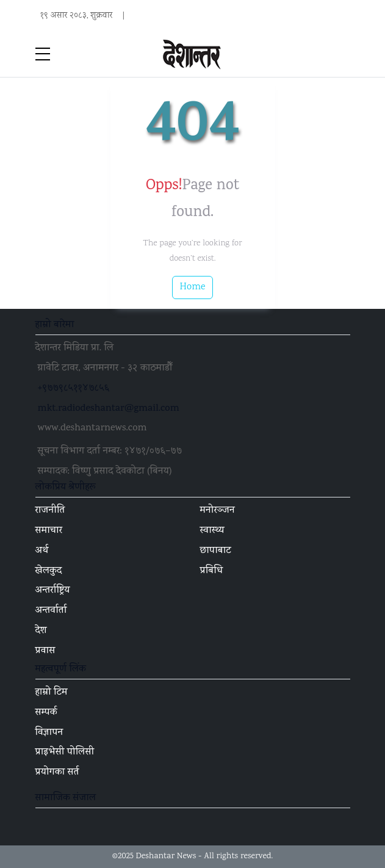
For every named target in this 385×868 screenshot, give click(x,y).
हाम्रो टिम (52, 693)
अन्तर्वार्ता (51, 611)
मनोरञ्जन (218, 511)
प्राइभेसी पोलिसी (65, 753)
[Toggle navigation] (343, 55)
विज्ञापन (49, 733)
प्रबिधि (212, 571)
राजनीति (50, 511)
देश (41, 631)
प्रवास (45, 651)
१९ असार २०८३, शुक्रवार (77, 16)
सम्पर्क (46, 713)
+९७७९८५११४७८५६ (74, 389)
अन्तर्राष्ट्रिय (53, 591)
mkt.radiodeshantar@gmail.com (109, 409)
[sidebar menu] (43, 55)
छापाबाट (216, 551)
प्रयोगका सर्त (57, 773)
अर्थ (42, 551)
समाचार (49, 531)
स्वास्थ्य (212, 531)
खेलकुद (49, 571)
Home (193, 287)
